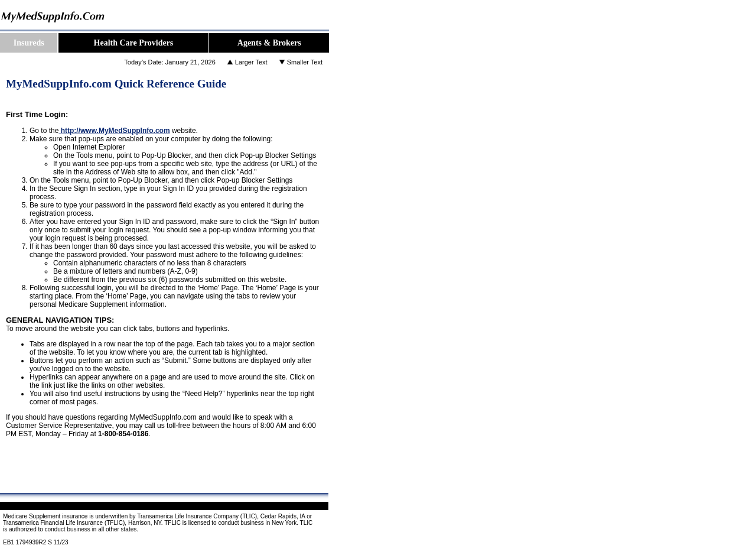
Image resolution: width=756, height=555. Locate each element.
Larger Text (251, 62)
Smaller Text (305, 62)
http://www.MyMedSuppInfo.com (114, 131)
